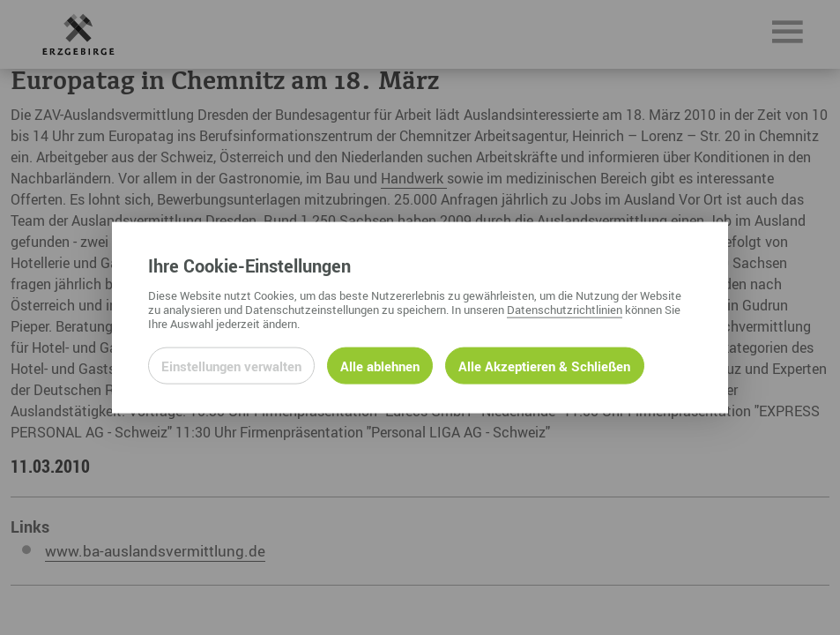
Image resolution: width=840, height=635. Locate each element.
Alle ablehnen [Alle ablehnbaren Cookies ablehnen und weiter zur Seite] (380, 365)
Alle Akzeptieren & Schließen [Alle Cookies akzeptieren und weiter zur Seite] (544, 365)
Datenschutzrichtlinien (565, 309)
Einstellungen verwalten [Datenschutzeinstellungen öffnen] (231, 365)
